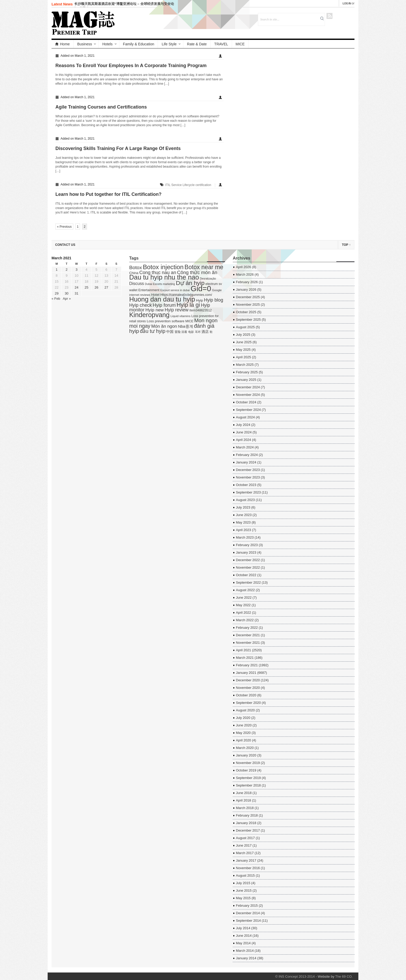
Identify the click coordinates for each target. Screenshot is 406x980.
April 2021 (244, 650)
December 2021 (248, 635)
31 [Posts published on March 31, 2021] (76, 293)
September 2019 (248, 778)
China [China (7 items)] (134, 273)
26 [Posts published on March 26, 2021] (96, 287)
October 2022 (246, 575)
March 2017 (245, 853)
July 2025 (243, 335)
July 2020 (243, 718)
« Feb (56, 299)
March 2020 (245, 748)
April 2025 (244, 357)
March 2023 (245, 537)
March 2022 (245, 620)
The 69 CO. (344, 977)
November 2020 (248, 688)
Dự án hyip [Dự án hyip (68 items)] (190, 283)
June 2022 (244, 598)
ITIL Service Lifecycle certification (188, 185)
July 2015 (243, 883)
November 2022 (248, 567)
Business (85, 44)
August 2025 (245, 327)
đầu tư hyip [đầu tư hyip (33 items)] (153, 331)
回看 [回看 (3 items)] (184, 332)
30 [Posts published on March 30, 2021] (67, 293)
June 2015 (244, 890)
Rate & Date (197, 44)
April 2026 (244, 267)
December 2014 (248, 913)
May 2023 (243, 522)
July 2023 (243, 507)
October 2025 (246, 312)
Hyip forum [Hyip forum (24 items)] (164, 305)
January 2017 (246, 860)
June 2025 (244, 342)
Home (62, 44)
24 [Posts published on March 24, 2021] (76, 287)
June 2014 (244, 936)
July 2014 (243, 928)
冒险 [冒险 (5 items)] (178, 332)
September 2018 (248, 785)
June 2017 (244, 845)
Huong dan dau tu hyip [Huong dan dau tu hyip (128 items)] (162, 299)
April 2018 (244, 800)
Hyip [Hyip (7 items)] (200, 300)
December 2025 (248, 297)
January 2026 (246, 289)
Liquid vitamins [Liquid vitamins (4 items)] (181, 316)
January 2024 (246, 462)
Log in (347, 3)
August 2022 (245, 590)
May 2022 (243, 605)
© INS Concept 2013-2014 (295, 977)
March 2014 (245, 951)
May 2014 (243, 943)
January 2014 (246, 958)
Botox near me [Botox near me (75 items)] (204, 267)
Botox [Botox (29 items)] (136, 267)
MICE (240, 44)
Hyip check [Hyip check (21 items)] (140, 305)
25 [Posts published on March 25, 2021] (86, 287)
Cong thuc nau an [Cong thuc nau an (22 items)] (158, 273)
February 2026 (247, 282)
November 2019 (248, 763)
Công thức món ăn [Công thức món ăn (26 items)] (197, 272)
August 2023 (245, 500)
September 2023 (248, 492)
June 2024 (244, 432)
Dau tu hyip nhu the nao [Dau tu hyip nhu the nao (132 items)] (164, 277)
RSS (329, 16)
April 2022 (244, 613)
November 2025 (248, 305)
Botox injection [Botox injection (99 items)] (163, 267)
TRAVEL (221, 44)
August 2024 (245, 417)
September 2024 (248, 410)
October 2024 (246, 402)
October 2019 (246, 770)
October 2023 (246, 485)
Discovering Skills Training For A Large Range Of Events (118, 148)
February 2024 (247, 455)
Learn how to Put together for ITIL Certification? (108, 194)
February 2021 (247, 665)
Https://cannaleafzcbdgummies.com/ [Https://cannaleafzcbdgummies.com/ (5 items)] (186, 295)
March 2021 (245, 658)
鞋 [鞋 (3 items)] (211, 332)
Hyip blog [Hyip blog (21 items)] (214, 300)
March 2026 (245, 274)
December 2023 (248, 470)
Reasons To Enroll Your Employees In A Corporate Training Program (131, 66)
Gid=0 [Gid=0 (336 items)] (201, 288)
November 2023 (248, 477)
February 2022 (247, 628)
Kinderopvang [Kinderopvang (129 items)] (149, 315)
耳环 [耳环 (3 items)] (198, 332)
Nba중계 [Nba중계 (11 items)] (185, 326)
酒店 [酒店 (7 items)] (205, 332)
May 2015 (243, 898)
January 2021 (246, 673)
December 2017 (248, 830)
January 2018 (246, 823)
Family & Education (139, 44)
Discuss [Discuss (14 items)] (137, 283)
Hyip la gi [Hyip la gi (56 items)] (188, 305)
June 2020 (244, 725)
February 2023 (247, 545)
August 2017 (245, 838)
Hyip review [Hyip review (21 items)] (177, 310)
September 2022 (248, 582)
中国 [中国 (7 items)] (170, 332)
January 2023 (246, 552)
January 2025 (246, 380)
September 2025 (248, 320)
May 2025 (243, 350)
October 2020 (246, 695)
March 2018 (245, 808)
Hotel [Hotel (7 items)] (155, 295)
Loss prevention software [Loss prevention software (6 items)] (166, 321)
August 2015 (245, 875)
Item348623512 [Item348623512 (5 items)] (201, 310)
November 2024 (248, 395)
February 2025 (247, 372)
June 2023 (244, 515)
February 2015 (247, 906)
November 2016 (248, 868)
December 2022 (248, 560)
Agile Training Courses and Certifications (101, 107)
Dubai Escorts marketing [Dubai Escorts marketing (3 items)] (160, 284)
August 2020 (245, 710)
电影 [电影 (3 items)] (191, 332)
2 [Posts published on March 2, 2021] (67, 270)
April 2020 (244, 740)
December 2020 (248, 680)
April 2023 (244, 530)
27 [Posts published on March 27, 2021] (106, 287)
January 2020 (246, 755)
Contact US (65, 245)
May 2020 (243, 733)
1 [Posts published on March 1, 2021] (57, 270)
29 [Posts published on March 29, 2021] (56, 293)
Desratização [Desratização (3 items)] (208, 278)
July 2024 (243, 425)
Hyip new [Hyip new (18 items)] (154, 310)
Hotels (107, 44)
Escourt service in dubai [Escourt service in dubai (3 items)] (175, 290)
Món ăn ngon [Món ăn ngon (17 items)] (164, 326)
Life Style (169, 44)
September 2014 (248, 921)
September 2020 (248, 703)
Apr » (67, 299)
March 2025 (245, 365)
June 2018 (244, 793)
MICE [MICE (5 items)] (189, 321)
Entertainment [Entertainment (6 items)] (149, 290)
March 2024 (245, 447)
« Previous (64, 227)
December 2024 (248, 387)
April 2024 (244, 440)
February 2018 (247, 815)
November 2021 (248, 643)
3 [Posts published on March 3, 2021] (77, 270)
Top (346, 245)
